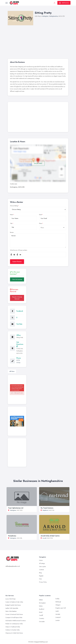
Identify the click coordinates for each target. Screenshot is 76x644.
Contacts (41, 570)
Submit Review (17, 262)
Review (12, 232)
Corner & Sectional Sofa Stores (14, 614)
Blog (40, 573)
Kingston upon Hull (61, 608)
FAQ (40, 579)
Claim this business (17, 279)
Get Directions (20, 344)
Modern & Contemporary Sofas (14, 624)
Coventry (42, 618)
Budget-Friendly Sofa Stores (13, 605)
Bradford (42, 609)
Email (40, 215)
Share (12, 371)
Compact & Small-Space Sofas (14, 617)
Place (41, 223)
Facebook (20, 311)
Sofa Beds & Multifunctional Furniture (15, 621)
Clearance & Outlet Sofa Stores (14, 633)
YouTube (19, 324)
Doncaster (42, 622)
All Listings (42, 563)
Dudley (57, 599)
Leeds (57, 611)
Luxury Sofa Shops (10, 599)
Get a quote (42, 567)
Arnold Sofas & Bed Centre (50, 536)
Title (11, 223)
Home (41, 560)
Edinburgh (58, 602)
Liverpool (58, 617)
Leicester (58, 614)
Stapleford (45, 510)
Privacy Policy (43, 582)
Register (41, 576)
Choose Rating (14, 206)
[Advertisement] (38, 117)
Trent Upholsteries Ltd (16, 508)
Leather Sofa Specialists (12, 608)
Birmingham (42, 603)
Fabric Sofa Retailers (11, 611)
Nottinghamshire (53, 16)
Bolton (41, 606)
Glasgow (58, 605)
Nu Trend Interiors (47, 508)
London (58, 620)
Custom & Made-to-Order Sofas (14, 602)
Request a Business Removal (17, 298)
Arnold (44, 538)
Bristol (41, 612)
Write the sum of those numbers (19, 250)
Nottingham (45, 16)
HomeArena (12, 536)
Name (12, 215)
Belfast (41, 600)
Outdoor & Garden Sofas (12, 630)
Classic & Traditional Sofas (13, 627)
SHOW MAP (38, 163)
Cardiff (41, 615)
